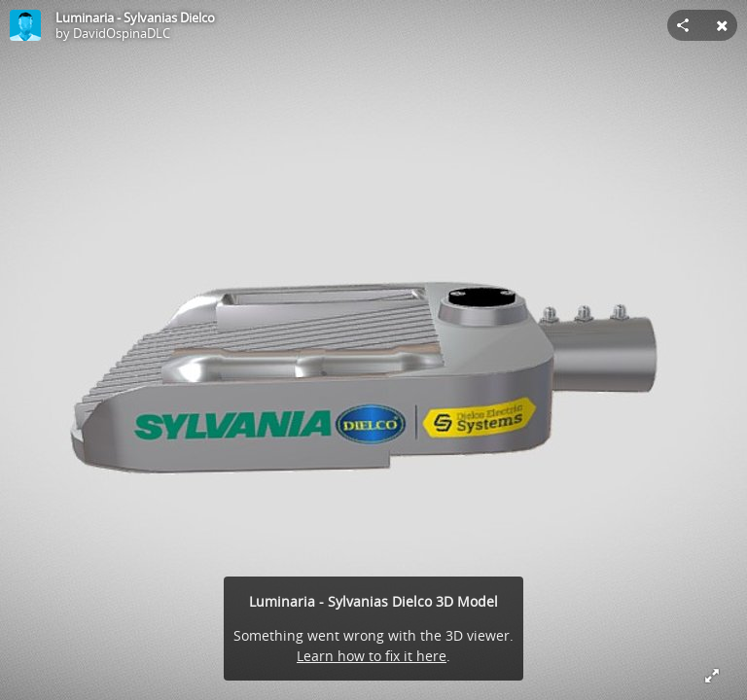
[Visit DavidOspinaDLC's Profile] (25, 25)
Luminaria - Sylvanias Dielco (135, 17)
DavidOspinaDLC (122, 33)
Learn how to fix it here (372, 656)
